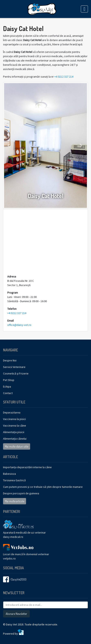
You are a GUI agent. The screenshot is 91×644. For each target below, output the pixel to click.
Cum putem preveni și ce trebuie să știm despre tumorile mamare (43, 487)
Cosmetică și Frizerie (16, 373)
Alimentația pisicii (14, 432)
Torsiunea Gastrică (14, 480)
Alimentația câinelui (15, 439)
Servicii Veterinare (14, 367)
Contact (8, 393)
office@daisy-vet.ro (19, 325)
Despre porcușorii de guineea (21, 493)
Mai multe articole (15, 501)
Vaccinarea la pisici (14, 419)
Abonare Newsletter (16, 614)
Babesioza (9, 474)
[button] (9, 145)
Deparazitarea (12, 412)
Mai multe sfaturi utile (17, 446)
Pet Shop (9, 380)
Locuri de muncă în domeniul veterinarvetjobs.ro (26, 553)
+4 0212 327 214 (64, 77)
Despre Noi (10, 360)
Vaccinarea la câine (15, 426)
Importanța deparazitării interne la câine (27, 467)
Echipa (7, 387)
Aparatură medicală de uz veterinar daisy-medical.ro (24, 531)
